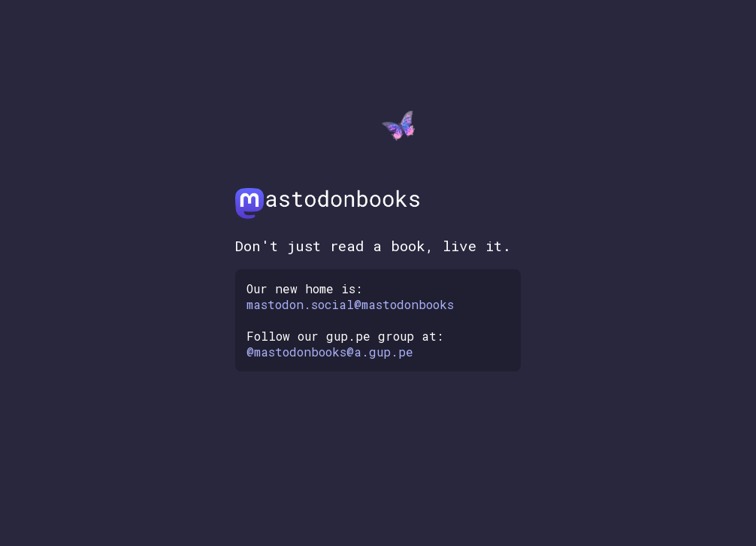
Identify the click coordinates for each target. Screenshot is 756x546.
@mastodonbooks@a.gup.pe (330, 352)
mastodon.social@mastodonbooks (350, 304)
